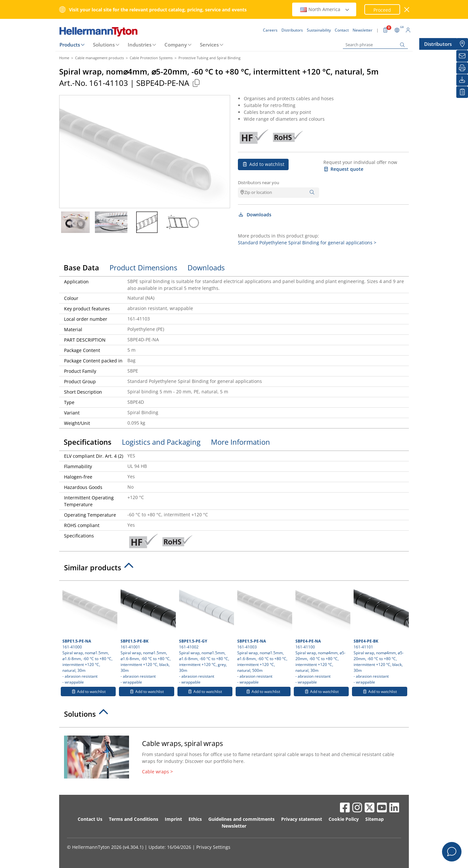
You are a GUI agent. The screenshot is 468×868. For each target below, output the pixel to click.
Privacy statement (302, 819)
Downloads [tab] (206, 267)
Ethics (195, 819)
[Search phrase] (375, 45)
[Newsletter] (462, 56)
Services (209, 45)
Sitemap (375, 819)
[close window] (407, 10)
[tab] (234, 569)
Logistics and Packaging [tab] (161, 442)
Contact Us (90, 819)
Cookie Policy (344, 819)
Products (70, 45)
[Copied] (196, 83)
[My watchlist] (462, 92)
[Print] (462, 68)
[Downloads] (462, 80)
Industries (140, 45)
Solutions (104, 45)
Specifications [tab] (88, 442)
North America (325, 9)
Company (176, 45)
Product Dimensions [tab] (143, 267)
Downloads (255, 215)
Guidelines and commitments (241, 819)
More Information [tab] (240, 442)
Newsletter (234, 826)
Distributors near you (259, 183)
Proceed (382, 10)
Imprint (173, 819)
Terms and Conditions (134, 819)
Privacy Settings (213, 847)
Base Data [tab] (81, 267)
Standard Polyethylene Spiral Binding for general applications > (307, 243)
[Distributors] (462, 44)
